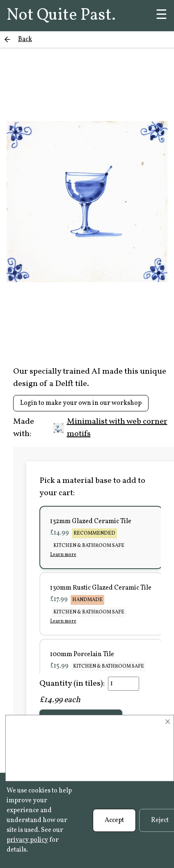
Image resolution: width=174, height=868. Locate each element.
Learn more (63, 555)
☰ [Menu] (161, 16)
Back (25, 39)
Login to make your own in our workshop (81, 403)
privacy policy (27, 840)
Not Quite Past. (61, 16)
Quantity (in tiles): (72, 684)
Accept (114, 820)
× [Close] (168, 722)
